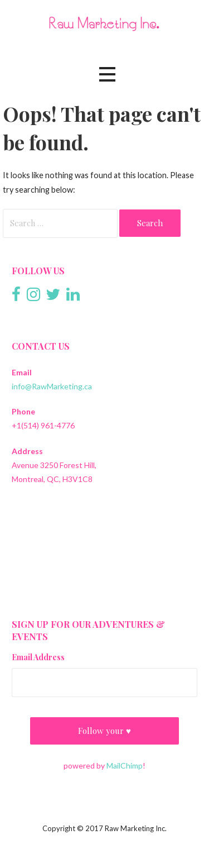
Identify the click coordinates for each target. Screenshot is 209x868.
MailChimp (125, 766)
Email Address (38, 657)
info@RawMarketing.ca (52, 386)
